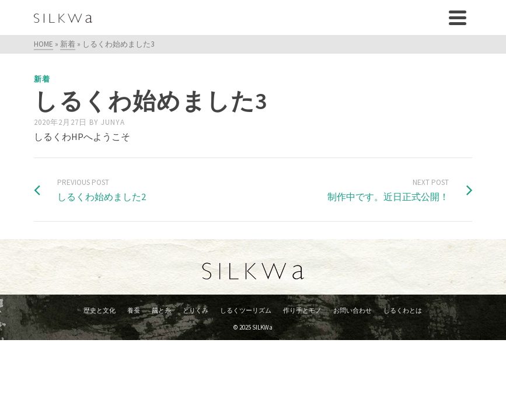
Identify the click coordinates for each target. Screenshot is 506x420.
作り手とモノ (302, 310)
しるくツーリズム (246, 310)
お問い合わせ (353, 310)
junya (113, 122)
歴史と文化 (100, 310)
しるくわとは (403, 310)
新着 (42, 79)
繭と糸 (161, 310)
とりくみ (196, 310)
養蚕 (134, 310)
